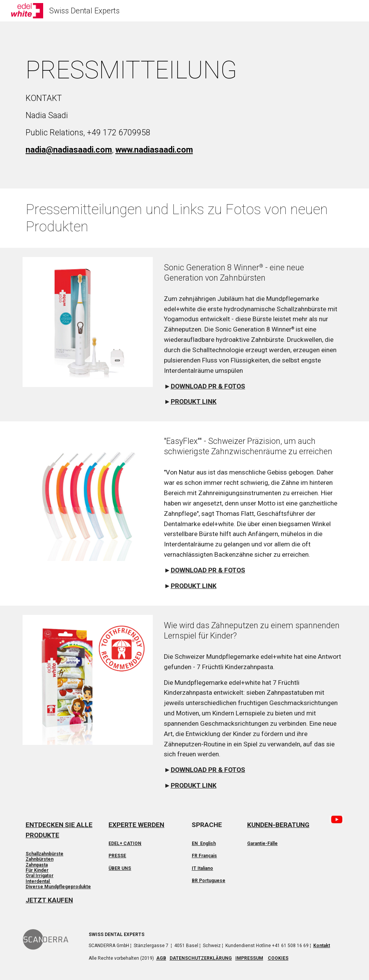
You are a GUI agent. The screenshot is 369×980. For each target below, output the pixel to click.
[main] (184, 105)
